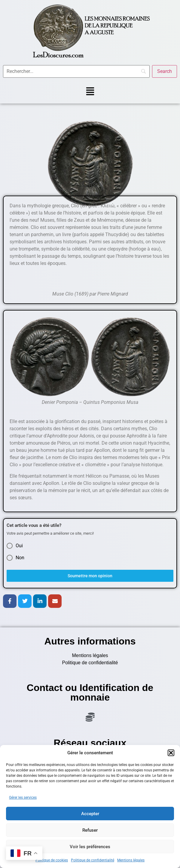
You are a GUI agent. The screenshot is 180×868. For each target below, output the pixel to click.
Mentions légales (131, 860)
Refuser (90, 830)
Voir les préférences (90, 847)
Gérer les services (23, 797)
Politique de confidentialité (93, 860)
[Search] (165, 71)
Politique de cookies (52, 860)
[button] (171, 753)
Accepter (90, 814)
